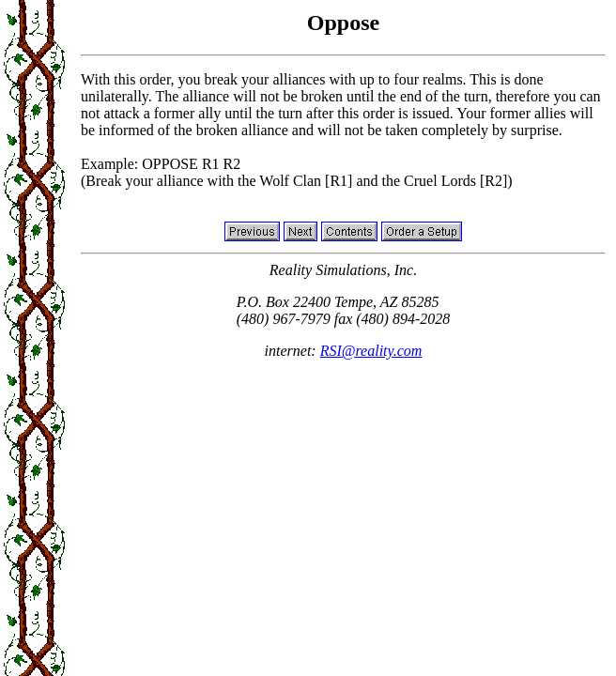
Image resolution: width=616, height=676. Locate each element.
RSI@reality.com (371, 351)
